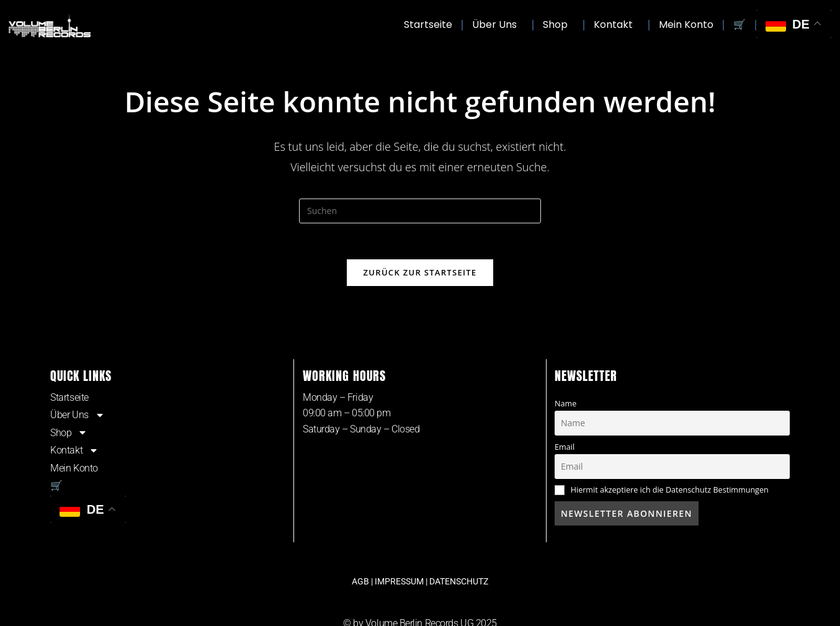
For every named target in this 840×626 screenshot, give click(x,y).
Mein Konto (686, 25)
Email (565, 448)
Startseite (428, 25)
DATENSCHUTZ (459, 583)
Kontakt (616, 25)
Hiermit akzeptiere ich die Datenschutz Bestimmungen (670, 491)
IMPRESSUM (399, 583)
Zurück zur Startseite (420, 274)
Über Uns (498, 25)
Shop (558, 25)
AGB (360, 583)
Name (565, 404)
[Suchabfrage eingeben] (420, 211)
